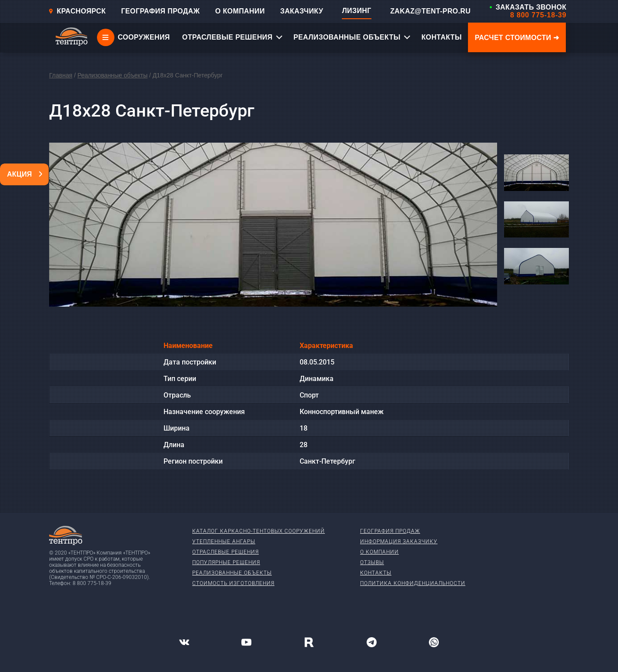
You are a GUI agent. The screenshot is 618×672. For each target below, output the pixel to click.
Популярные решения (226, 562)
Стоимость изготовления (233, 583)
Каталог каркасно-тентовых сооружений (259, 531)
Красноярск (77, 11)
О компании (379, 552)
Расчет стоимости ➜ (517, 38)
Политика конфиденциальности (413, 583)
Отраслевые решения (225, 552)
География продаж (390, 531)
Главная (61, 75)
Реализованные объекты (112, 75)
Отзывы (372, 562)
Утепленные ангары (224, 542)
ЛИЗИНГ (356, 11)
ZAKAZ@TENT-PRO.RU (430, 11)
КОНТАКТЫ (442, 37)
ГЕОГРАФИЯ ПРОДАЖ (161, 11)
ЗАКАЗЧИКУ (302, 11)
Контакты (376, 573)
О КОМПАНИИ (240, 11)
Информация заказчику (399, 542)
